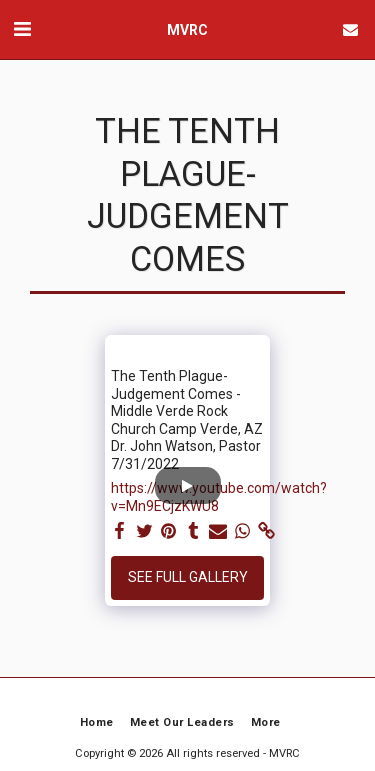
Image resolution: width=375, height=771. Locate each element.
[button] (22, 29)
